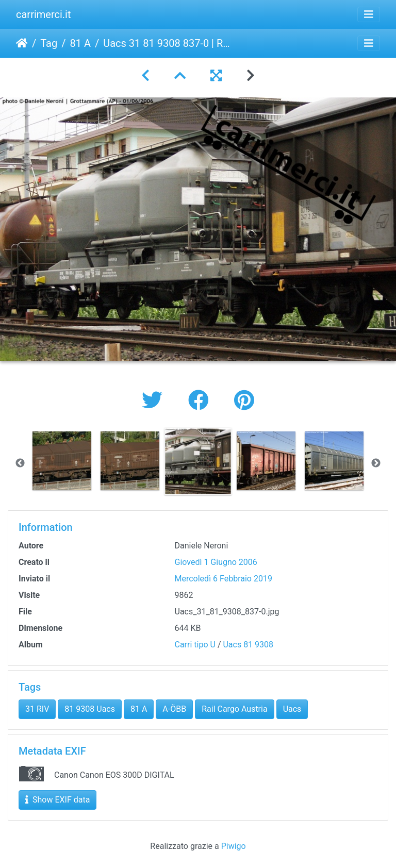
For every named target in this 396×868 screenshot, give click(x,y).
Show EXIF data (57, 800)
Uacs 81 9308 (248, 645)
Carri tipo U (195, 645)
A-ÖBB (174, 709)
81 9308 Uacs (90, 709)
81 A (80, 43)
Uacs (292, 709)
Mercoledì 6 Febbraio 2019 (224, 579)
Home (22, 43)
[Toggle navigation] (369, 14)
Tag (49, 43)
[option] (62, 461)
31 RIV (37, 709)
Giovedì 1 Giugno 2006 (216, 562)
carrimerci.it (44, 14)
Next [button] (376, 463)
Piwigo (234, 846)
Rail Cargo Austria (234, 709)
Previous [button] (20, 463)
